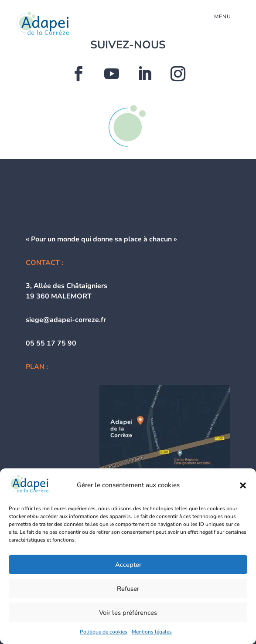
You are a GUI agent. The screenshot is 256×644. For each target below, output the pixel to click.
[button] (243, 485)
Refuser (128, 589)
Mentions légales (152, 632)
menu (223, 17)
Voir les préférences (128, 613)
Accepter (128, 565)
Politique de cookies (104, 632)
